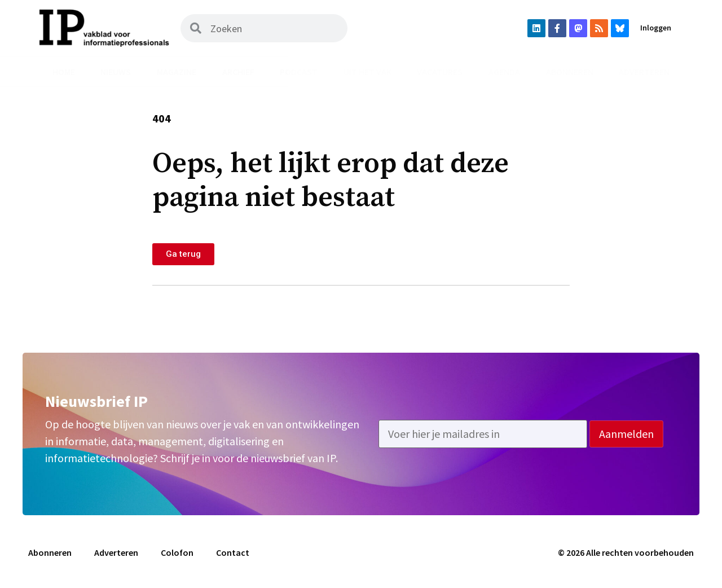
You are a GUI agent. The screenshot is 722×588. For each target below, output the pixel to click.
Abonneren (570, 72)
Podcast (299, 72)
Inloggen (656, 28)
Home (64, 72)
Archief (238, 72)
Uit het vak (367, 72)
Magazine (177, 72)
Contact (233, 552)
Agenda (504, 72)
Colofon (177, 552)
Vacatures (440, 72)
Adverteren (644, 72)
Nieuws (116, 72)
